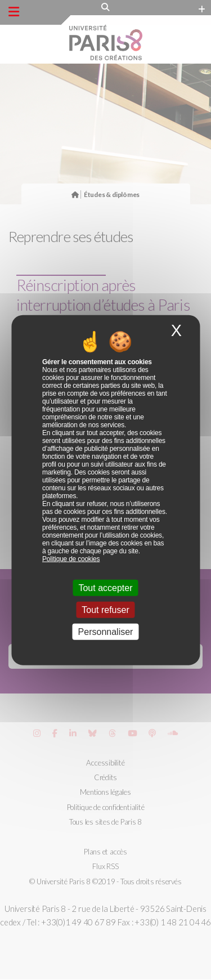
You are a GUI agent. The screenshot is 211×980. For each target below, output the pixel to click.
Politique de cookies (71, 558)
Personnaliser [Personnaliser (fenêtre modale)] (106, 632)
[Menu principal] (14, 12)
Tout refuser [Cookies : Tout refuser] (105, 610)
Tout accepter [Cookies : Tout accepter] (105, 587)
